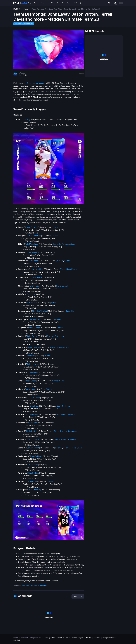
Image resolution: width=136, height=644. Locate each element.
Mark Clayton (35, 328)
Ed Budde (31, 294)
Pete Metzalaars (32, 244)
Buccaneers (72, 431)
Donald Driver (34, 398)
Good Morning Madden (36, 83)
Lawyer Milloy (34, 414)
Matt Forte (31, 227)
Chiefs (66, 448)
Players (30, 3)
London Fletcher (40, 311)
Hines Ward (33, 465)
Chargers (72, 439)
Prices (43, 3)
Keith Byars (32, 336)
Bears (59, 406)
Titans (63, 269)
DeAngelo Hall (34, 347)
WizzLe (22, 73)
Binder (76, 3)
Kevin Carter (31, 431)
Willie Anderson (35, 236)
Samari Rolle (32, 481)
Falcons (63, 414)
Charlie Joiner (35, 286)
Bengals (65, 286)
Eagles (74, 269)
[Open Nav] (80, 3)
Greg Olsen (34, 406)
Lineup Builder (51, 3)
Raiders (58, 319)
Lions (72, 244)
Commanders (63, 347)
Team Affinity (18, 24)
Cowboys (60, 261)
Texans (49, 389)
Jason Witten (35, 319)
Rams (53, 303)
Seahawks (57, 244)
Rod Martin (33, 423)
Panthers (66, 244)
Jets (56, 227)
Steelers (64, 439)
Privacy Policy (50, 638)
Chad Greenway (35, 490)
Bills (72, 311)
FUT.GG (89, 638)
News (26, 9)
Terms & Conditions (63, 638)
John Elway (25, 120)
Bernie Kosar (33, 261)
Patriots (58, 336)
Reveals (37, 3)
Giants (79, 448)
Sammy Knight (33, 448)
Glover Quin (31, 389)
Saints (62, 381)
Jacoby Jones (34, 439)
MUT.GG (17, 9)
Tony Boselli (33, 372)
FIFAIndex (97, 638)
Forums (70, 3)
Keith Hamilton (33, 364)
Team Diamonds (29, 24)
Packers (60, 328)
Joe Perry (31, 356)
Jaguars (73, 448)
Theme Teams (61, 3)
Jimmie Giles (37, 269)
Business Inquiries (78, 638)
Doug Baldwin (36, 456)
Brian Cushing (33, 473)
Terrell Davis (34, 252)
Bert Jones (31, 303)
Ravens (55, 236)
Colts (48, 356)
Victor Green (31, 381)
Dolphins (68, 261)
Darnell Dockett (36, 278)
